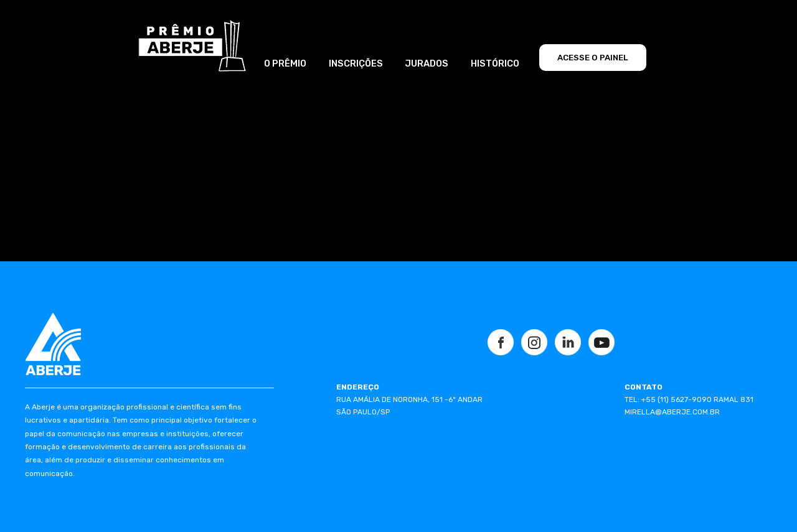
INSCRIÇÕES (356, 63)
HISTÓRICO (495, 63)
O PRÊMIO (285, 63)
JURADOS (427, 63)
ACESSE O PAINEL (593, 58)
